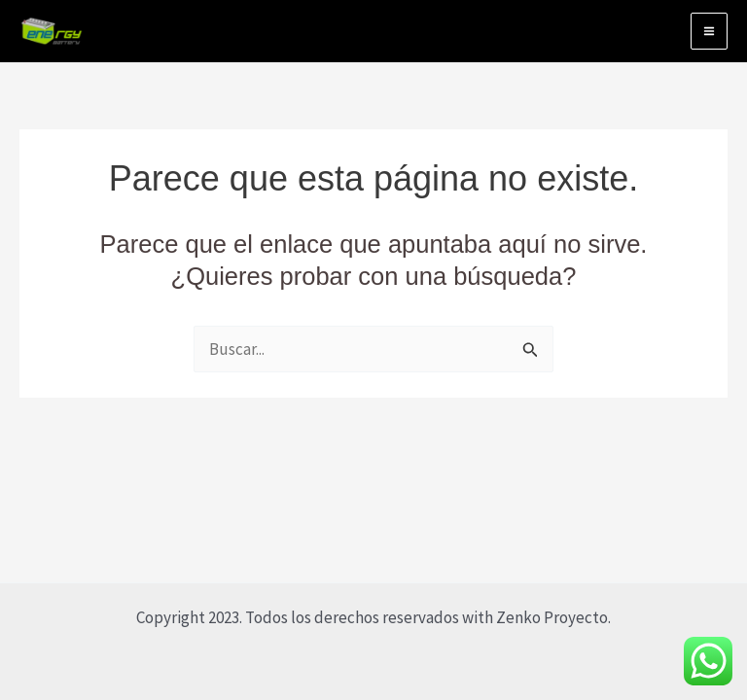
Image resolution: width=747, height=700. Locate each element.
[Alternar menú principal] (709, 31)
